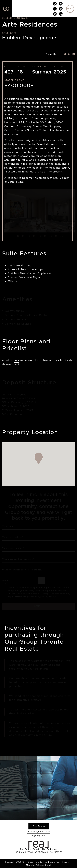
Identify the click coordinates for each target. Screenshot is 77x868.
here (16, 360)
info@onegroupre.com (38, 831)
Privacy (66, 862)
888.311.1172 (38, 836)
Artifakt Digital (43, 865)
